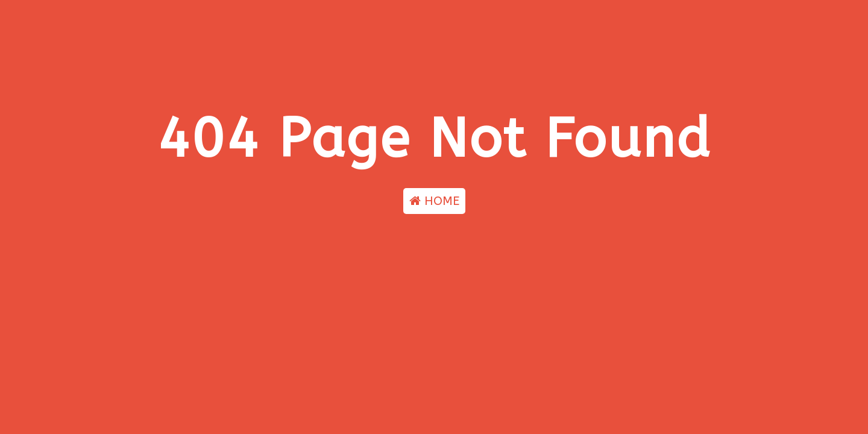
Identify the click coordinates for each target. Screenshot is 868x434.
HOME (434, 201)
